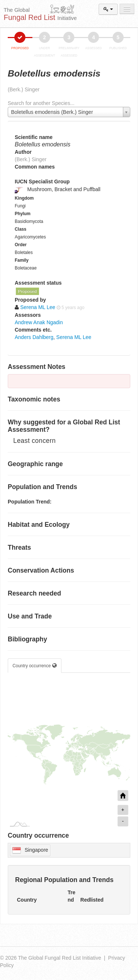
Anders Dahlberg (34, 337)
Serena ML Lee (74, 337)
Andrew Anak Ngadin (39, 322)
